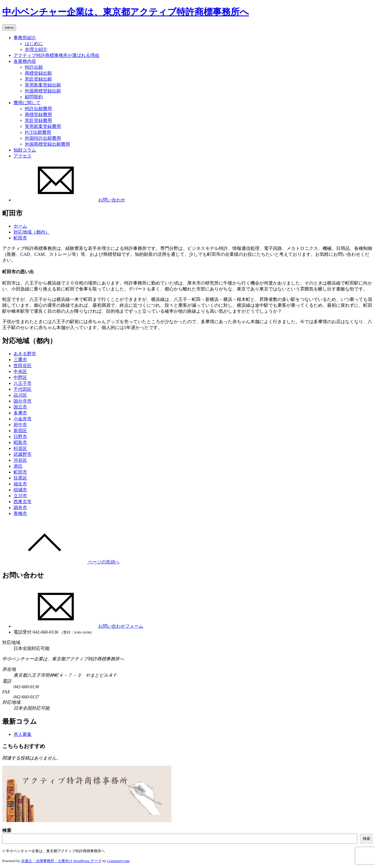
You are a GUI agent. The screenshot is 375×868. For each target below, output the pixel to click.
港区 (18, 466)
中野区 (20, 377)
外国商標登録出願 (43, 91)
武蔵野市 (23, 454)
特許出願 (34, 67)
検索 (7, 830)
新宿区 (20, 431)
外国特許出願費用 (43, 138)
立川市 (20, 496)
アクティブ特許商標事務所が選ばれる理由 (56, 55)
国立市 (20, 407)
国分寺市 (23, 401)
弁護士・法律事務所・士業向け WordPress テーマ (61, 861)
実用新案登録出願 (43, 85)
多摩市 (20, 413)
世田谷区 (23, 366)
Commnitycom (118, 861)
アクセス (23, 156)
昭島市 (20, 442)
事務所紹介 (25, 38)
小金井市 (23, 419)
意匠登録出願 (38, 79)
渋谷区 (20, 460)
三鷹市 (20, 360)
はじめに (34, 44)
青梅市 (20, 513)
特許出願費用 (38, 109)
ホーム (20, 226)
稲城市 (20, 490)
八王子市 (23, 383)
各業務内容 (25, 61)
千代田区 (23, 389)
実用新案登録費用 (43, 126)
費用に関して (27, 103)
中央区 (20, 371)
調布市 (20, 508)
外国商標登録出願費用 (47, 144)
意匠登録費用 (38, 120)
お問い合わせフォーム (78, 626)
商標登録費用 (38, 115)
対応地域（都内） (32, 232)
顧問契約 (34, 97)
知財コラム (25, 150)
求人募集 (23, 734)
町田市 (20, 238)
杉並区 (20, 448)
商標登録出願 (38, 73)
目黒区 (20, 478)
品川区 (20, 395)
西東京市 (23, 502)
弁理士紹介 (36, 49)
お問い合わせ (69, 200)
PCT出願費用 (38, 132)
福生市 (20, 484)
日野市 (20, 437)
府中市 (20, 425)
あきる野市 (25, 354)
